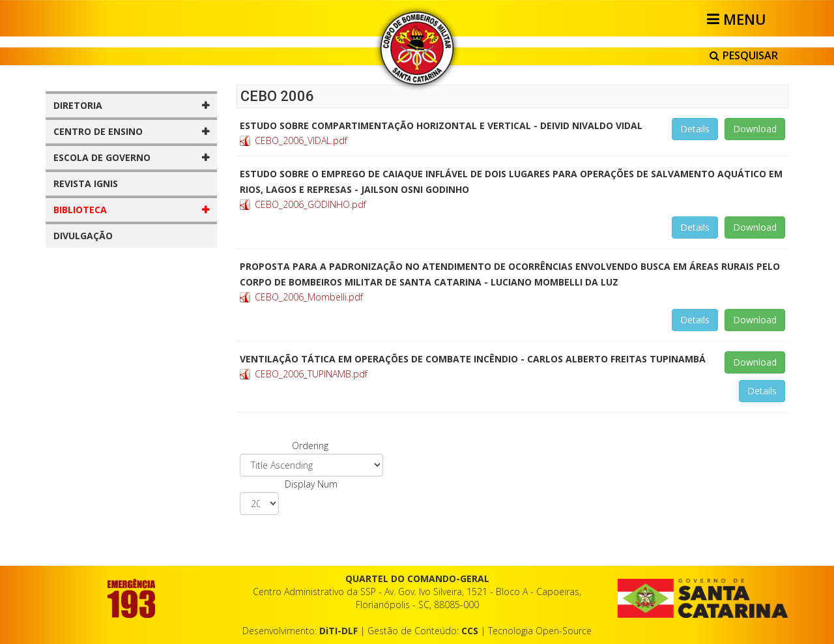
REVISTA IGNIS (86, 183)
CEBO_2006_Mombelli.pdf (309, 297)
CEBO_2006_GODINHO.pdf (310, 204)
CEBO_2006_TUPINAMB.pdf (311, 374)
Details (695, 129)
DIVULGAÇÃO (83, 236)
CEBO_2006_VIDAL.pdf (301, 140)
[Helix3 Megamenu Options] (739, 19)
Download (755, 129)
